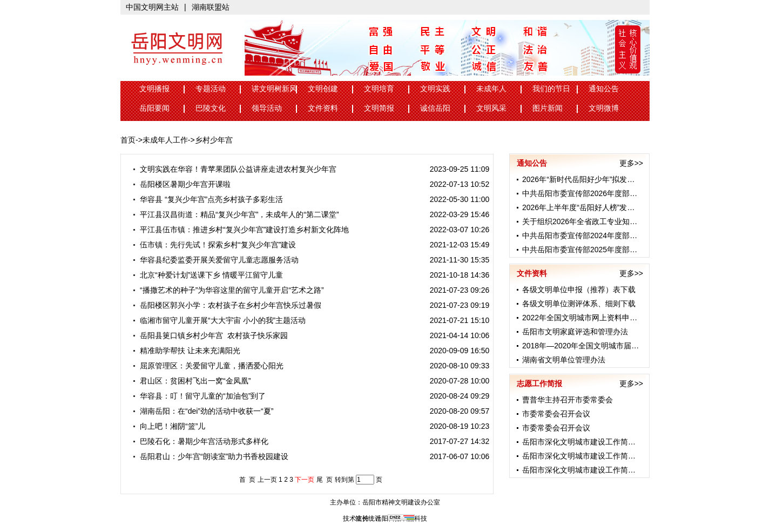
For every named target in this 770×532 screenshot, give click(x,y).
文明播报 (154, 89)
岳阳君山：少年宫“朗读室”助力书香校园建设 (210, 456)
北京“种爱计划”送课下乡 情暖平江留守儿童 (207, 275)
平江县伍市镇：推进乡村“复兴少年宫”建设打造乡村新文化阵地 (240, 230)
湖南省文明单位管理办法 (564, 360)
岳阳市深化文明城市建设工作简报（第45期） (598, 442)
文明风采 (491, 108)
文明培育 (379, 89)
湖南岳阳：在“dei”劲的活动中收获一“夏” (202, 411)
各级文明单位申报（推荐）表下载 (579, 289)
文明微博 (604, 108)
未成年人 (491, 89)
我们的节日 (551, 89)
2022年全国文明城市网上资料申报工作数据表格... (606, 318)
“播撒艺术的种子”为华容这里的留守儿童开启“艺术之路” (228, 290)
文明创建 (323, 89)
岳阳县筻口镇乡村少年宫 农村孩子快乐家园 (210, 335)
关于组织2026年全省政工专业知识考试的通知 (599, 221)
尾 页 (325, 480)
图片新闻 (548, 108)
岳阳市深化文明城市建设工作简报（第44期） (598, 456)
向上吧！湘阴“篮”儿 (168, 426)
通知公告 (604, 89)
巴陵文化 (211, 108)
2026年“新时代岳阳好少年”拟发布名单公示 (593, 179)
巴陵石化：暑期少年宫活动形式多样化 (200, 441)
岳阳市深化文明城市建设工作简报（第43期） (598, 470)
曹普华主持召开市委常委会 (568, 400)
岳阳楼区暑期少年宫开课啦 (181, 184)
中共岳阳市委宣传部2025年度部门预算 (587, 250)
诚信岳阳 (435, 108)
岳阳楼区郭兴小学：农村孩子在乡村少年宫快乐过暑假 (227, 305)
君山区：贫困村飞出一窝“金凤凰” (191, 381)
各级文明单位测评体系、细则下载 (579, 304)
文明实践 (435, 89)
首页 (128, 140)
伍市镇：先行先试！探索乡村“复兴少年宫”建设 (214, 245)
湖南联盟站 (211, 7)
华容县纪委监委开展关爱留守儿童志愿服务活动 (215, 260)
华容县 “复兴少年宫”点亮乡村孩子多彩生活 (207, 199)
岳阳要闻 (154, 108)
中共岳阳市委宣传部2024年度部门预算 (587, 235)
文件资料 (323, 108)
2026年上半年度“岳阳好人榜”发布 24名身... (595, 207)
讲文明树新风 (274, 89)
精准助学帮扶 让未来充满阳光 (186, 351)
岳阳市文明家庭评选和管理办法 (575, 332)
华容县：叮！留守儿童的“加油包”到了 (199, 396)
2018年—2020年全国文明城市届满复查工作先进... (606, 346)
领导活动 (267, 108)
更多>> (631, 163)
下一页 (305, 480)
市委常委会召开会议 (556, 414)
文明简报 (379, 108)
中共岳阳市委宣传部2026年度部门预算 (587, 193)
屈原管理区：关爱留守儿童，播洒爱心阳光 (208, 366)
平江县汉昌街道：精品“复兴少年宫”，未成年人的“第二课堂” (235, 214)
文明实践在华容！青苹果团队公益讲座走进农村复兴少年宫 (234, 169)
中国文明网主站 (152, 7)
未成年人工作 (165, 140)
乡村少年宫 (214, 140)
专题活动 (211, 89)
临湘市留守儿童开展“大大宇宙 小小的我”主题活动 (219, 320)
